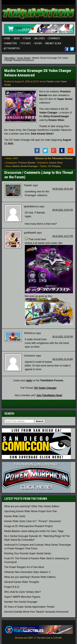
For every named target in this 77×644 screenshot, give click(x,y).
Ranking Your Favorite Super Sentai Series (28, 553)
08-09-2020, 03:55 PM (63, 210)
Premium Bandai (27, 163)
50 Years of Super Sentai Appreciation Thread (29, 607)
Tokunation (10, 58)
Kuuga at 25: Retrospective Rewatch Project (28, 526)
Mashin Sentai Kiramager (25, 166)
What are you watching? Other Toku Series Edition (32, 506)
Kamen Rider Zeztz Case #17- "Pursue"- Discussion (33, 521)
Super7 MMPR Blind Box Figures (22, 597)
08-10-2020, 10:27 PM (63, 236)
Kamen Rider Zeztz (15, 516)
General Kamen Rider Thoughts (22, 582)
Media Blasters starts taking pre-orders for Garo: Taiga (34, 531)
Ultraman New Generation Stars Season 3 (27, 572)
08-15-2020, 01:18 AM (63, 359)
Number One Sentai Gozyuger (21, 602)
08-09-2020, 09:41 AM (63, 189)
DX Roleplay (54, 166)
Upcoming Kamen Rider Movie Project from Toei (31, 511)
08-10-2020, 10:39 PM (63, 337)
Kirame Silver (56, 163)
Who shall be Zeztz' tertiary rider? (23, 592)
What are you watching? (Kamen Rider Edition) (30, 577)
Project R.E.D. (12, 587)
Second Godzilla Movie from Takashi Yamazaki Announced (36, 612)
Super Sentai (24, 58)
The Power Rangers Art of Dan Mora (24, 567)
